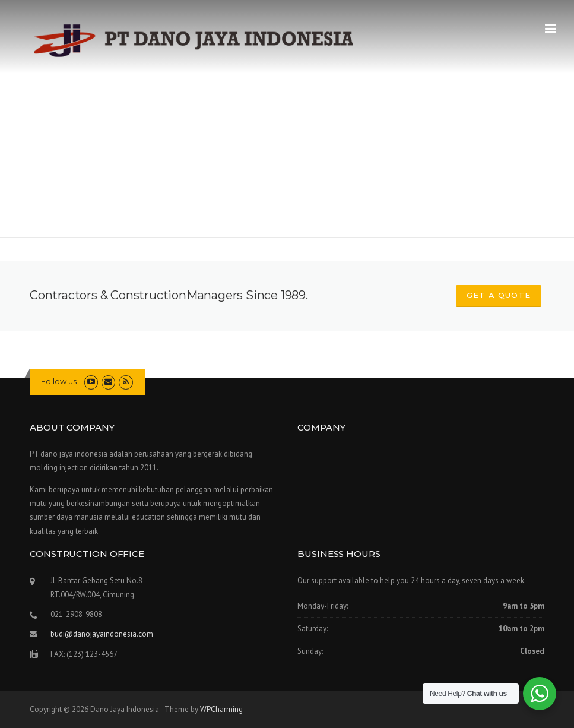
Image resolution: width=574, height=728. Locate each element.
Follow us (59, 381)
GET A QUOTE (499, 295)
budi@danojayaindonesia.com (102, 634)
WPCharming (221, 709)
